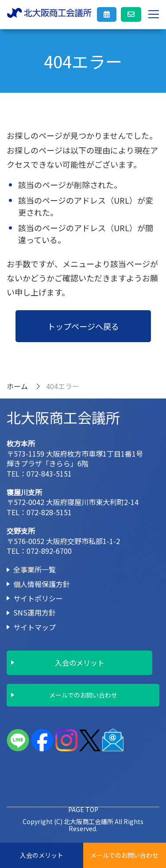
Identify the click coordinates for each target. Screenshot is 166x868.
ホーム (17, 386)
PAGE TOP (83, 809)
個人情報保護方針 (42, 584)
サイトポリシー (38, 598)
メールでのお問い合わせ (124, 855)
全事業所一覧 (35, 569)
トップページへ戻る (83, 326)
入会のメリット (42, 855)
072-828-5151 (49, 512)
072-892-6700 (49, 551)
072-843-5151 (49, 473)
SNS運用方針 (35, 612)
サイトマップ (35, 627)
